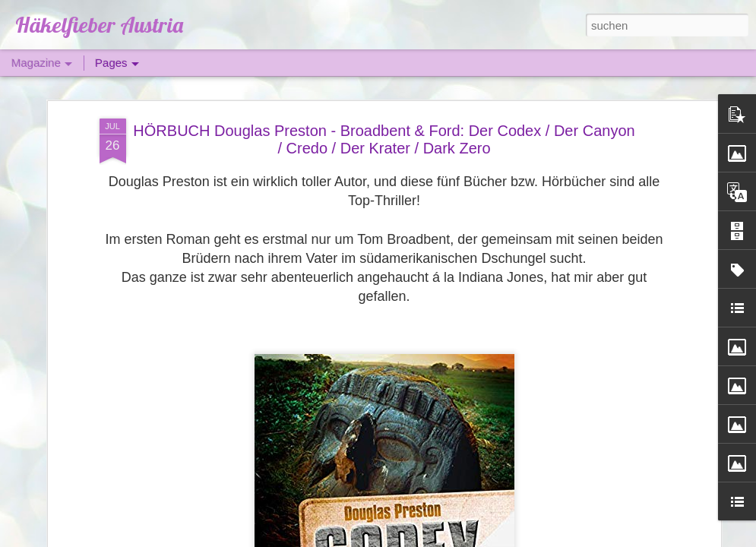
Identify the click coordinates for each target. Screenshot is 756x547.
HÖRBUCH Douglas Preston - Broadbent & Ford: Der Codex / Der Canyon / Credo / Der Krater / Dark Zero (384, 139)
